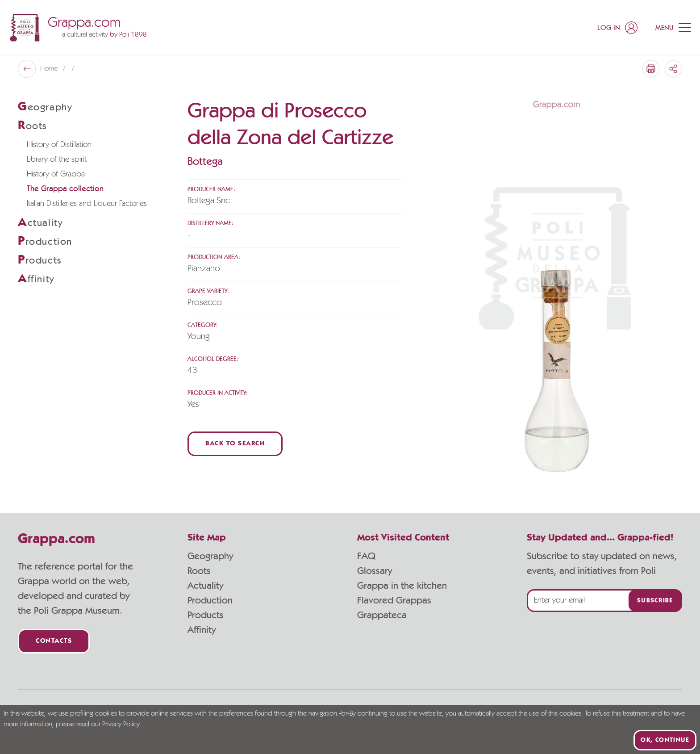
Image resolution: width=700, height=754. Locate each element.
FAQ (366, 556)
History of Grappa (56, 174)
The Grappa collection (65, 189)
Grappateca (382, 615)
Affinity (202, 630)
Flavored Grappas (394, 600)
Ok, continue (665, 740)
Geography (210, 556)
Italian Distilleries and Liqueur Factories (87, 204)
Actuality (205, 586)
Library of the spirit (57, 159)
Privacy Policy (121, 725)
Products (206, 615)
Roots (199, 571)
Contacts (54, 641)
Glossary (375, 571)
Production (210, 600)
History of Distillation (59, 145)
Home (50, 69)
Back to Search (235, 444)
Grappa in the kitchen (402, 586)
